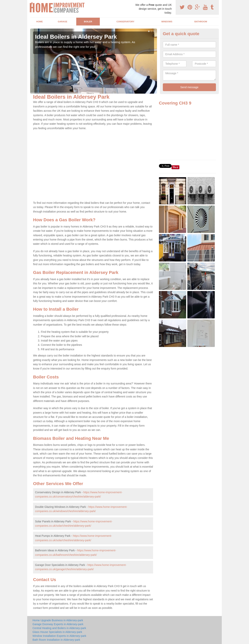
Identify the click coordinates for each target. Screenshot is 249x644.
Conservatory (125, 22)
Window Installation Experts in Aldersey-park (59, 636)
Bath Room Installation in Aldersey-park (56, 640)
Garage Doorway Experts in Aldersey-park (58, 624)
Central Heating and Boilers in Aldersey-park (59, 628)
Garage (63, 22)
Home (39, 22)
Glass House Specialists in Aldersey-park (57, 632)
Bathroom (201, 22)
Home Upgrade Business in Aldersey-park (58, 620)
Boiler (88, 22)
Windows (167, 22)
